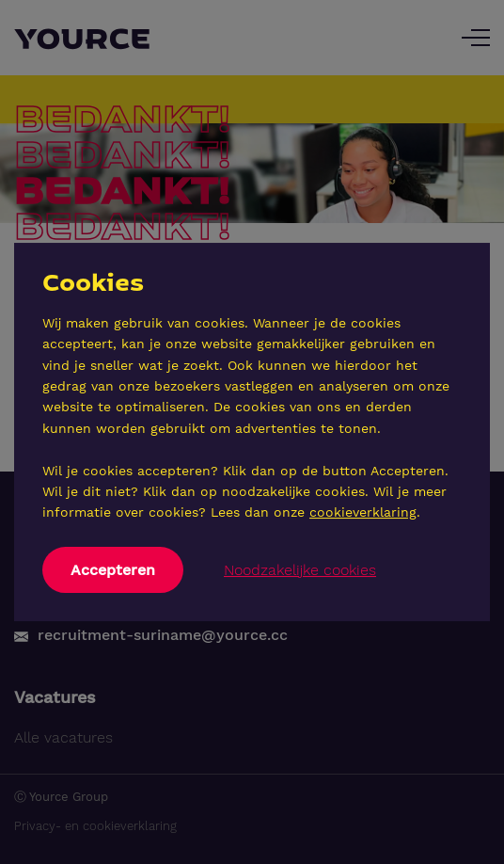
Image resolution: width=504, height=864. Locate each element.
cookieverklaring (363, 512)
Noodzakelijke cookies (300, 570)
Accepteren (113, 570)
